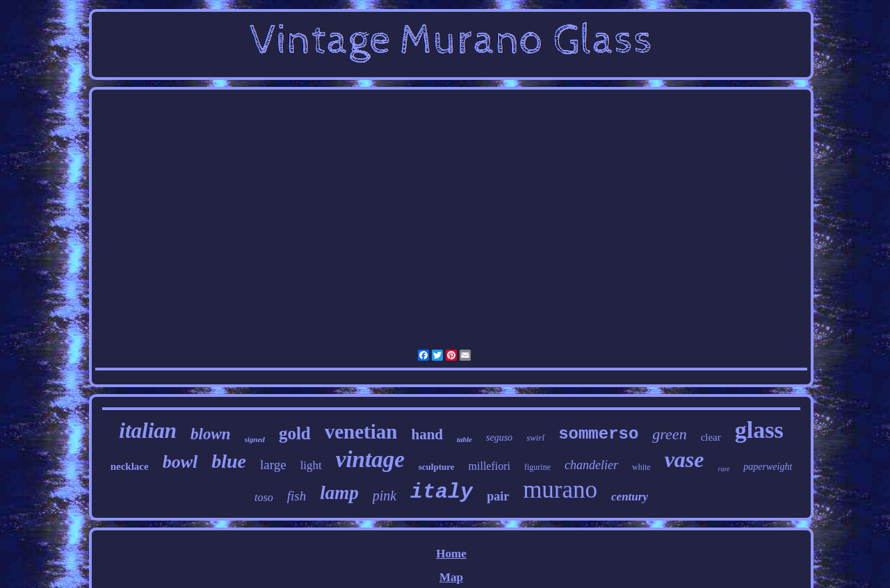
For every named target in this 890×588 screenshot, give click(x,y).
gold (295, 433)
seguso (499, 438)
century (630, 497)
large (273, 465)
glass (759, 430)
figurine (537, 467)
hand (427, 434)
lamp (339, 493)
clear (711, 437)
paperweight (768, 467)
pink (385, 496)
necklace (130, 466)
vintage (370, 459)
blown (211, 434)
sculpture (437, 467)
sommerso (598, 434)
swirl (535, 438)
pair (498, 496)
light (311, 465)
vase (685, 459)
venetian (361, 432)
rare (724, 469)
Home (451, 554)
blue (229, 461)
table (464, 439)
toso (264, 497)
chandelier (591, 465)
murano (560, 490)
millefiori (489, 466)
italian (148, 431)
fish (297, 496)
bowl (180, 462)
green (669, 434)
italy (442, 492)
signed (255, 439)
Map (451, 577)
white (641, 467)
